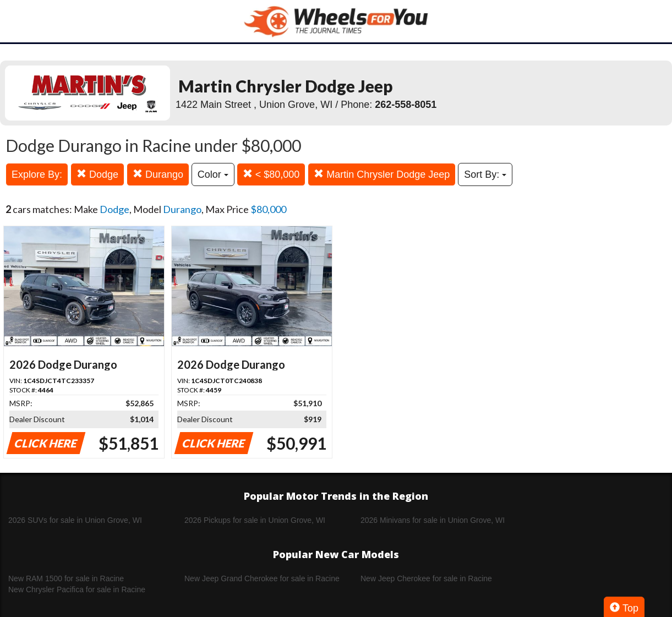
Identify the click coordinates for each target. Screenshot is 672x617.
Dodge (97, 174)
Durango (158, 174)
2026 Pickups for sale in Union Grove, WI (255, 520)
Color (213, 174)
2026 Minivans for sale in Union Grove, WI (433, 520)
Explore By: (37, 174)
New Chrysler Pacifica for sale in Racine (77, 589)
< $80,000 (271, 174)
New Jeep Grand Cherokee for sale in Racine (262, 578)
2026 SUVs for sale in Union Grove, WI (75, 520)
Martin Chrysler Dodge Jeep (382, 174)
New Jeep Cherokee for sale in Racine (426, 578)
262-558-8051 (406, 105)
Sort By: (485, 174)
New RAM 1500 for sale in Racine (66, 578)
